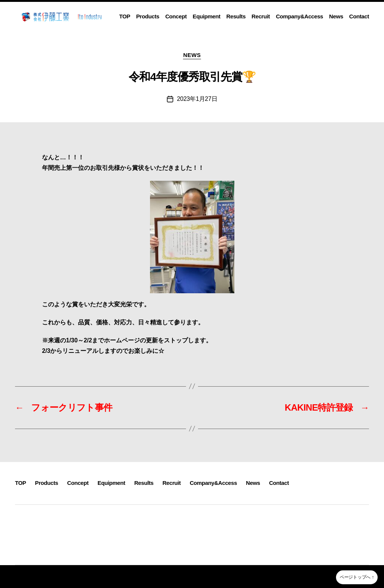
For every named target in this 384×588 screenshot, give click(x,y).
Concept (176, 16)
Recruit (261, 16)
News (336, 16)
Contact (359, 16)
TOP (125, 16)
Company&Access (300, 16)
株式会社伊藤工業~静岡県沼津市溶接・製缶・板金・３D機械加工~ (99, 576)
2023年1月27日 (197, 99)
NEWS (192, 55)
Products (148, 16)
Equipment (207, 16)
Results (236, 16)
